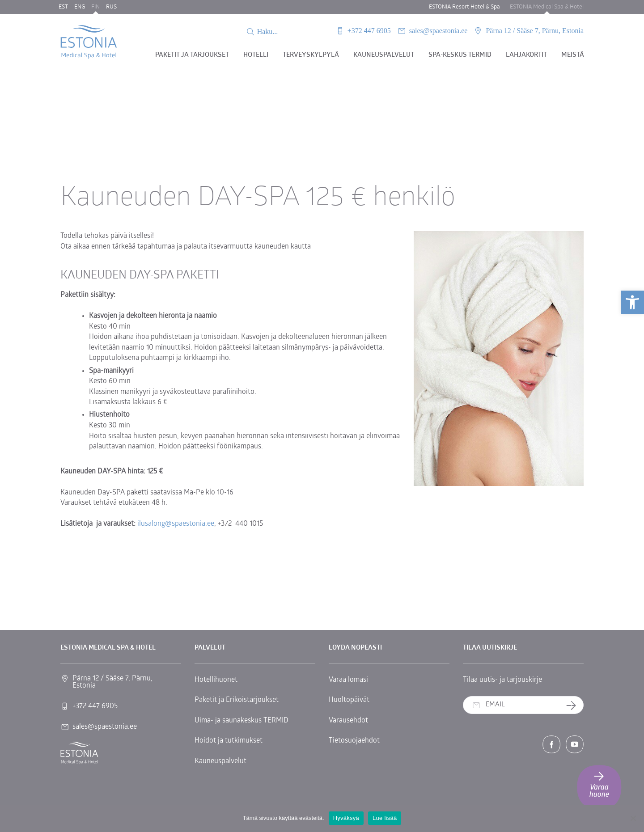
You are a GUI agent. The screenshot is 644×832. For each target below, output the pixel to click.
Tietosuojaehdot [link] (354, 741)
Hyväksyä (346, 818)
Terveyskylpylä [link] (311, 55)
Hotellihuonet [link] (216, 680)
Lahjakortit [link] (526, 55)
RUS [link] (111, 7)
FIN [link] (95, 7)
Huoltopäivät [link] (349, 700)
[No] (633, 818)
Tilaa (574, 705)
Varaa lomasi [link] (348, 680)
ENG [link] (80, 7)
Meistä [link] (573, 55)
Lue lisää (385, 818)
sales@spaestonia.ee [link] (439, 31)
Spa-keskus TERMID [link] (460, 55)
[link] (632, 302)
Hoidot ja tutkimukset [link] (229, 741)
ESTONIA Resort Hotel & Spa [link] (464, 7)
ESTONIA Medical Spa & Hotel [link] (547, 7)
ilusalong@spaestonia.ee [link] (176, 524)
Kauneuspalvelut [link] (384, 55)
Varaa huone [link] (599, 784)
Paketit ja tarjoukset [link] (192, 55)
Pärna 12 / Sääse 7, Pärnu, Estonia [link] (535, 31)
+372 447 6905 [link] (369, 31)
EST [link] (63, 7)
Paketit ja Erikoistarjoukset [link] (237, 700)
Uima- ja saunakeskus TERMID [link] (241, 721)
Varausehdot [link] (348, 721)
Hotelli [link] (256, 55)
